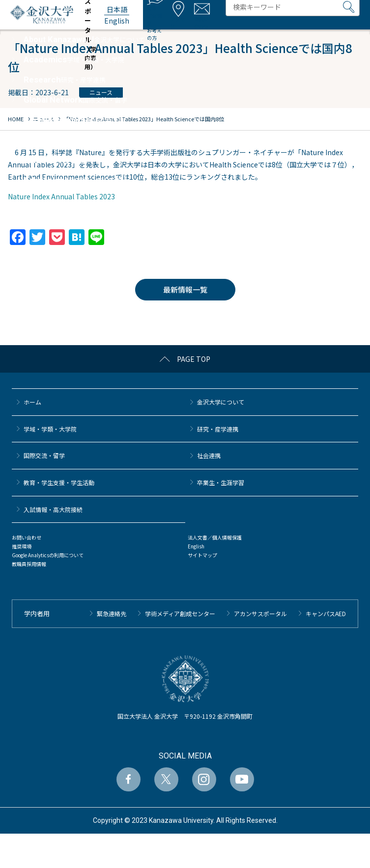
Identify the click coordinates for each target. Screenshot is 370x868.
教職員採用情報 (29, 564)
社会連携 (209, 455)
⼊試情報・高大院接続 (53, 509)
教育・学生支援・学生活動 (59, 482)
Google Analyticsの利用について (48, 555)
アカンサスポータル (260, 613)
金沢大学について (221, 402)
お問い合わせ (27, 537)
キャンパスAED (326, 613)
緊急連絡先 (112, 613)
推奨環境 (22, 546)
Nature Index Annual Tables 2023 (61, 196)
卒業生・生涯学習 (221, 482)
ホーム (32, 402)
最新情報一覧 (185, 289)
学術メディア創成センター (180, 613)
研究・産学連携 (218, 429)
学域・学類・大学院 (50, 429)
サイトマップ (202, 555)
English (196, 546)
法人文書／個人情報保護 (215, 537)
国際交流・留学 (44, 455)
